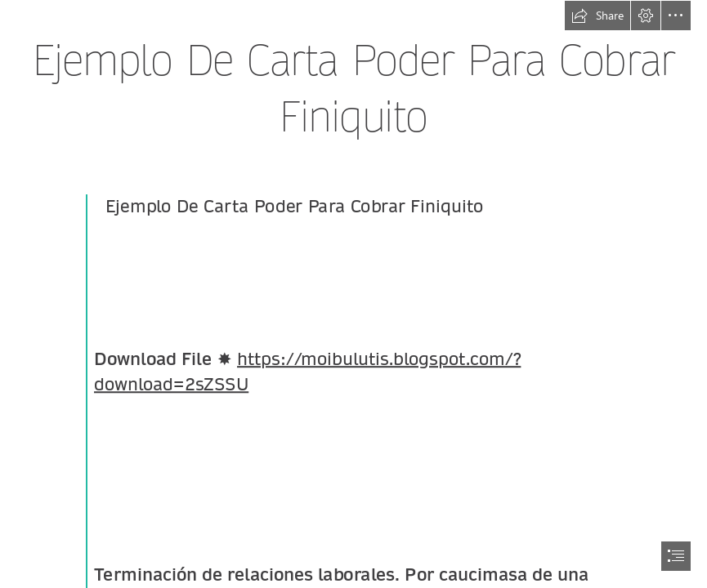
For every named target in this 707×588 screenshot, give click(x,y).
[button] (597, 16)
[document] (353, 294)
